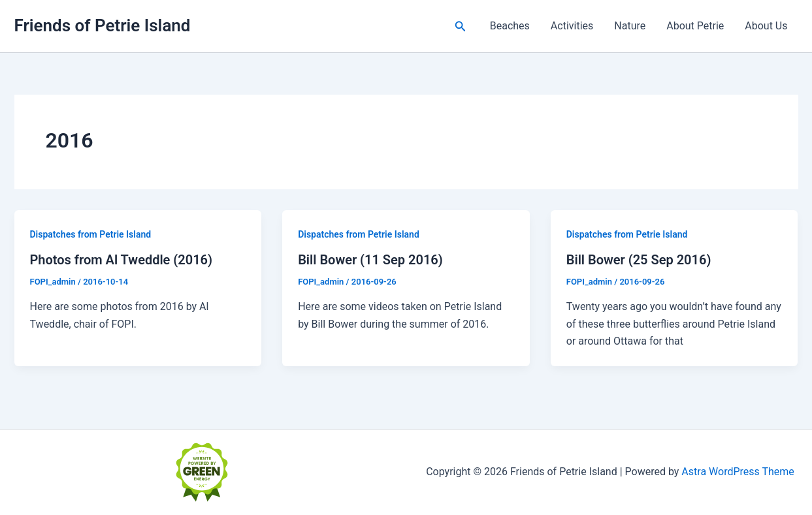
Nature (630, 26)
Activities (572, 26)
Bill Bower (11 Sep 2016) (370, 260)
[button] (461, 26)
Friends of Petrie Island (103, 25)
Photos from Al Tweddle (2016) (122, 260)
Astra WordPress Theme (738, 472)
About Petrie (695, 26)
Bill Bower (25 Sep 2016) (639, 260)
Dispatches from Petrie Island (91, 234)
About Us (766, 26)
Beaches (510, 26)
